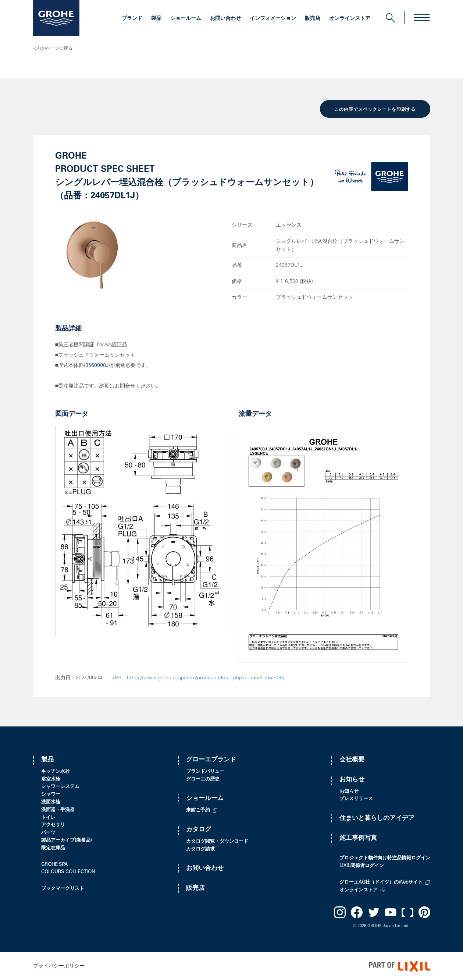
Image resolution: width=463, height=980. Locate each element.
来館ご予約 (198, 810)
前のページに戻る (55, 49)
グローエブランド (211, 759)
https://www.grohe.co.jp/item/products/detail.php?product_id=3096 (206, 677)
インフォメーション (273, 19)
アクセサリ (53, 825)
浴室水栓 (51, 779)
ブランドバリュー (205, 771)
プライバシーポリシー (59, 966)
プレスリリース (356, 799)
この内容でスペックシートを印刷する (375, 109)
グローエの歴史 (203, 779)
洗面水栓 (51, 802)
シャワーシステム (60, 787)
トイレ (48, 817)
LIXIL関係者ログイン (362, 865)
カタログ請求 (200, 849)
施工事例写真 (358, 838)
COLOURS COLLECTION (68, 872)
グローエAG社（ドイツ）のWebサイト (381, 882)
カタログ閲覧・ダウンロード (217, 841)
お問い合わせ (225, 19)
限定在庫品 (53, 848)
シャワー (51, 794)
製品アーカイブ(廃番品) (67, 840)
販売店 (313, 19)
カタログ (199, 829)
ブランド (132, 19)
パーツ (48, 832)
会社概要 (352, 759)
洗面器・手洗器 (58, 809)
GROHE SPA (54, 864)
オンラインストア (350, 19)
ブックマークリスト (63, 888)
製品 (156, 19)
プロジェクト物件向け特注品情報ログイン (385, 858)
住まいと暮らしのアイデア (377, 818)
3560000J (97, 365)
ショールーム (186, 19)
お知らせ (352, 779)
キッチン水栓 (56, 771)
